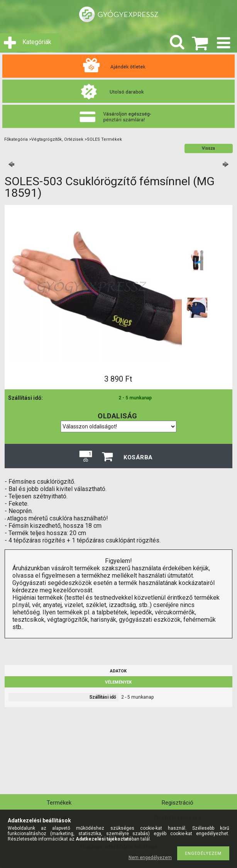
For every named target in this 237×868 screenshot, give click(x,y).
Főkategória (16, 139)
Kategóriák (37, 42)
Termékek (59, 803)
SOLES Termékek (104, 139)
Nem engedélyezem (150, 858)
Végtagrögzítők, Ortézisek (57, 139)
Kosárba (138, 457)
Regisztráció (178, 803)
